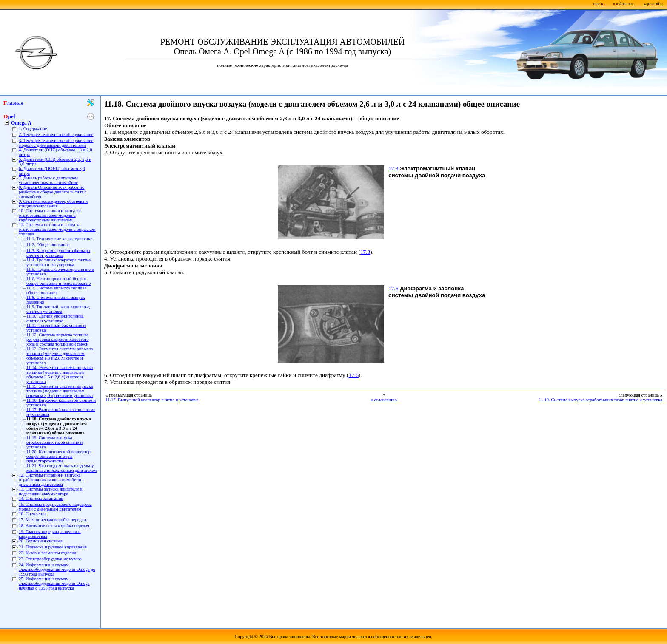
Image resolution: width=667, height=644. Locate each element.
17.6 (393, 288)
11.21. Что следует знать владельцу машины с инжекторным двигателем (61, 468)
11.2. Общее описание (48, 245)
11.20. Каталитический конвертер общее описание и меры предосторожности (58, 456)
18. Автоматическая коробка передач (54, 526)
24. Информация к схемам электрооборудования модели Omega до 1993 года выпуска (57, 569)
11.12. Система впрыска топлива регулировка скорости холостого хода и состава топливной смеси (58, 339)
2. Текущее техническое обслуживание (56, 135)
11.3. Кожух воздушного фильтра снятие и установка (58, 253)
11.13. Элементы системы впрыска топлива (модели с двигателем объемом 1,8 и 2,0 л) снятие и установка (60, 356)
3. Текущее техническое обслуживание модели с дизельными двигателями (56, 143)
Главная (13, 103)
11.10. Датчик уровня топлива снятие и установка (55, 318)
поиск (598, 4)
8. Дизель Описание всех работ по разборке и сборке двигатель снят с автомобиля (53, 192)
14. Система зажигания (41, 498)
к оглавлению (384, 400)
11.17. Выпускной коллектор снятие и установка (152, 400)
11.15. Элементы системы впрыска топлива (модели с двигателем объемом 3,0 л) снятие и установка (60, 391)
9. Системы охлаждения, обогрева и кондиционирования (53, 204)
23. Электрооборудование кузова (50, 559)
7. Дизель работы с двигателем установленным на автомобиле (48, 180)
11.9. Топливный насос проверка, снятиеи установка (58, 309)
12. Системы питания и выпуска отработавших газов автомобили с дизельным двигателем (51, 480)
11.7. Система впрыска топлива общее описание (56, 290)
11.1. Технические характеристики (60, 239)
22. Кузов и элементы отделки (47, 553)
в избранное (623, 4)
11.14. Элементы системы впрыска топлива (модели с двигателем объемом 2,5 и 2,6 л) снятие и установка (60, 374)
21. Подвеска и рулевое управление (53, 547)
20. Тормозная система (40, 541)
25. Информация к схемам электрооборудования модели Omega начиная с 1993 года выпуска (54, 583)
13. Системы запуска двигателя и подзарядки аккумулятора (50, 491)
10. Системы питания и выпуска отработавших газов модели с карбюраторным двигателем (50, 215)
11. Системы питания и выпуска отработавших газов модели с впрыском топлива (57, 229)
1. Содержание (33, 129)
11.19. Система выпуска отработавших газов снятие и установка (54, 442)
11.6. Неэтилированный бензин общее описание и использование (58, 281)
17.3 (393, 169)
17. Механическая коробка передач (52, 520)
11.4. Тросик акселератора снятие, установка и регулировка (59, 262)
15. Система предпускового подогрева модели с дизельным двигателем (55, 507)
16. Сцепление (33, 514)
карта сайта (653, 4)
